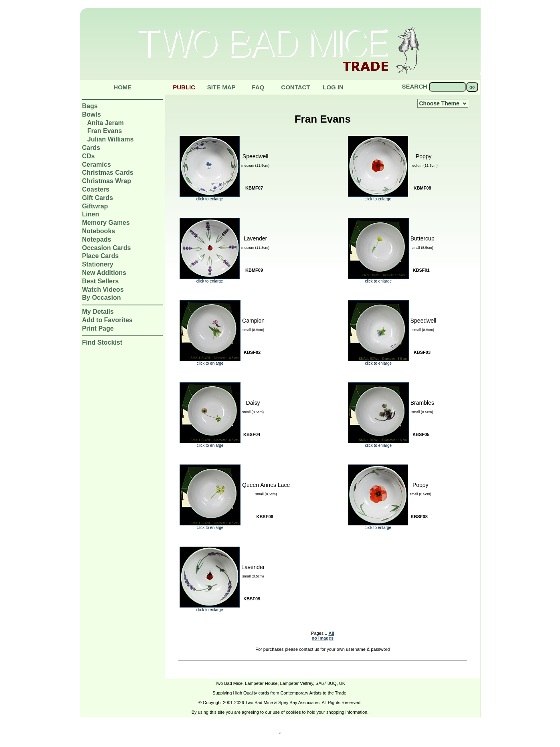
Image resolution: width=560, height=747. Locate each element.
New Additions (104, 273)
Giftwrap (95, 206)
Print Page (98, 328)
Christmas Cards (108, 173)
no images (323, 638)
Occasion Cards (107, 248)
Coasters (96, 189)
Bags (90, 106)
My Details (98, 312)
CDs (89, 156)
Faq (258, 87)
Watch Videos (103, 290)
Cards (91, 148)
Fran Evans (105, 131)
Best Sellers (101, 281)
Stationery (98, 264)
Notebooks (99, 231)
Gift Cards (98, 198)
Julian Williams (110, 139)
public (184, 87)
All (331, 633)
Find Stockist (102, 342)
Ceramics (97, 165)
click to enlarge (210, 197)
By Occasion (102, 298)
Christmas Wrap (107, 181)
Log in (333, 87)
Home (122, 87)
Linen (91, 214)
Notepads (97, 239)
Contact (295, 87)
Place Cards (101, 256)
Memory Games (106, 223)
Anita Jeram (105, 123)
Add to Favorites (107, 320)
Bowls (92, 114)
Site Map (221, 87)
